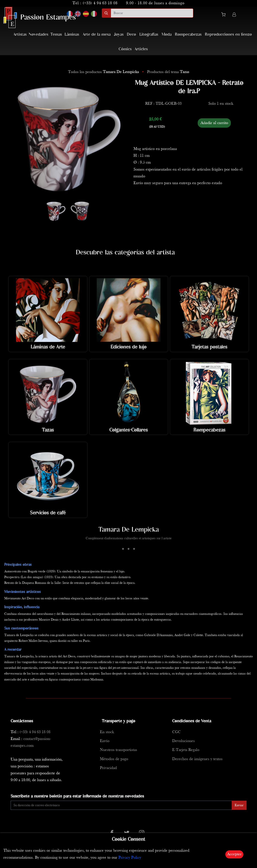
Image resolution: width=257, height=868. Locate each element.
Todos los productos (104, 72)
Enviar (239, 805)
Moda (167, 35)
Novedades (38, 35)
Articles (141, 49)
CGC (176, 732)
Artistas (20, 35)
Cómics (125, 49)
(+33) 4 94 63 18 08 (100, 3)
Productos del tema (168, 72)
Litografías (149, 35)
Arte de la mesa (97, 35)
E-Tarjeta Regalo (186, 750)
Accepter (234, 854)
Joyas (119, 35)
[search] (152, 13)
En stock (107, 732)
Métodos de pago (114, 759)
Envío (105, 741)
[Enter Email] (121, 805)
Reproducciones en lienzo (228, 35)
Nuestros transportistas (119, 750)
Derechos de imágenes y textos (197, 759)
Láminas (72, 35)
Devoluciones (183, 741)
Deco (131, 35)
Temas (56, 35)
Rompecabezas (188, 35)
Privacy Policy (130, 858)
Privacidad (108, 768)
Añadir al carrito (214, 123)
